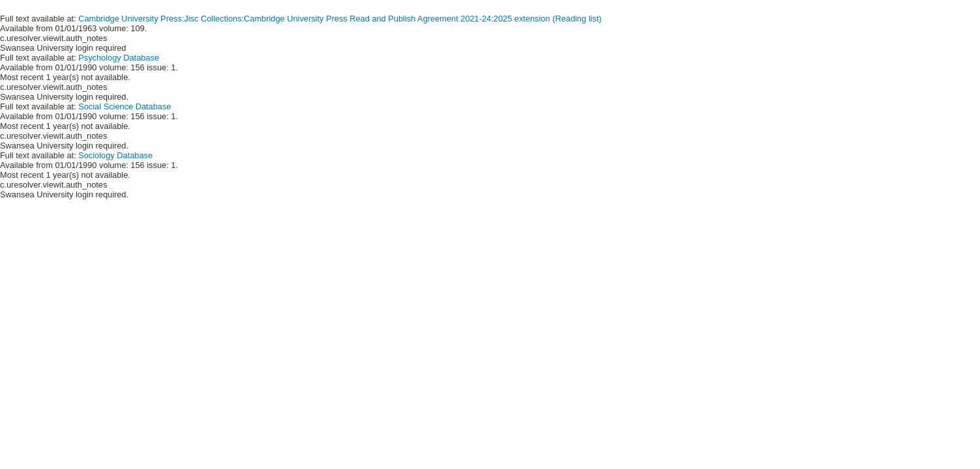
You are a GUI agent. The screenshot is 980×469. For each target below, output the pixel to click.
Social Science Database (125, 107)
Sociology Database (115, 155)
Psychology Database (119, 58)
